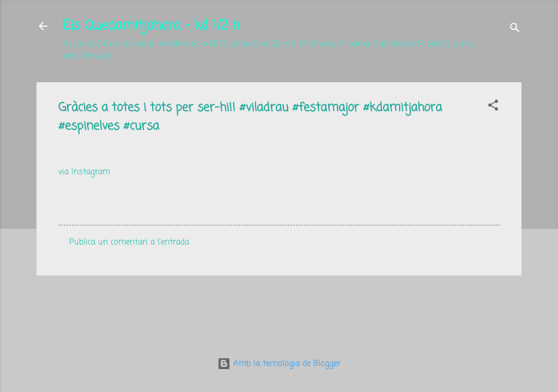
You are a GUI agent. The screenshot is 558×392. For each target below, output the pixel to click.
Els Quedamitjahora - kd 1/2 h (151, 26)
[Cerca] (515, 30)
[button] (493, 107)
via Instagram (84, 172)
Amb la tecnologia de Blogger (279, 364)
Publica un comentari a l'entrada (129, 242)
